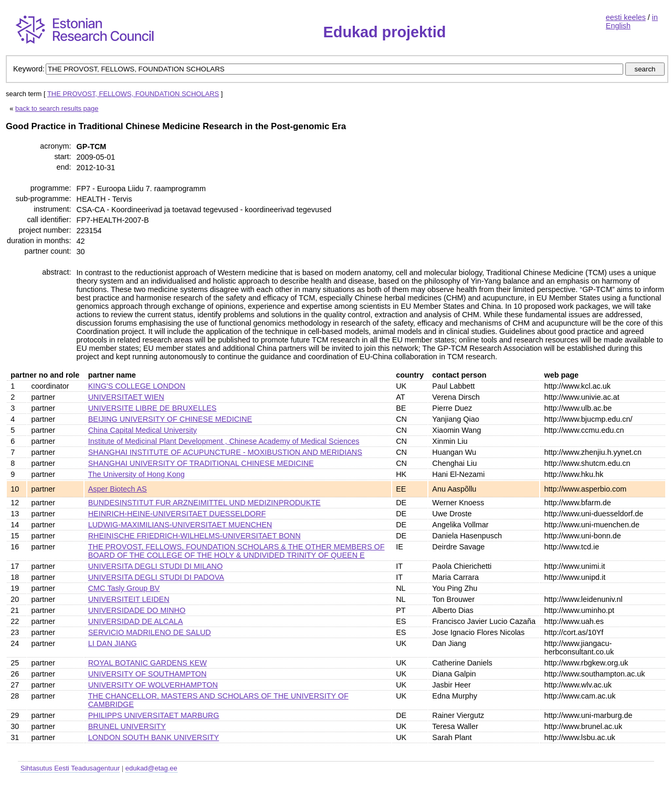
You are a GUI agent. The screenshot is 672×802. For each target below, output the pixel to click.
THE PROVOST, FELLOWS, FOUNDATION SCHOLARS (133, 94)
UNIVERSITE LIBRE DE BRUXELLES (153, 408)
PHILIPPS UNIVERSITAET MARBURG (154, 715)
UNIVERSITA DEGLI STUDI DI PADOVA (156, 577)
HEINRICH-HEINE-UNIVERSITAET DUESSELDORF (177, 514)
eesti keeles (626, 17)
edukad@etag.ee (151, 768)
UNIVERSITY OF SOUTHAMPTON (148, 674)
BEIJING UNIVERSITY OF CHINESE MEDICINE (170, 419)
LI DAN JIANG (113, 643)
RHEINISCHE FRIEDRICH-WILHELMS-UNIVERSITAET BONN (195, 536)
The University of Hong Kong (136, 474)
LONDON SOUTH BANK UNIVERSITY (154, 737)
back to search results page (57, 108)
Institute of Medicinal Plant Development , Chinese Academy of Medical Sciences (224, 441)
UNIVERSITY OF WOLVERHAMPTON (153, 685)
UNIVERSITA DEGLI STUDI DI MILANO (155, 566)
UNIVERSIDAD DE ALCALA (136, 621)
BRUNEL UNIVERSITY (127, 726)
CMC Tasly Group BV (124, 588)
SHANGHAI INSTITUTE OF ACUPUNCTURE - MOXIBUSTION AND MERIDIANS (225, 452)
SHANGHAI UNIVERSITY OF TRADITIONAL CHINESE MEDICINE (201, 463)
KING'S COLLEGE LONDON (137, 386)
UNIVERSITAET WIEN (126, 397)
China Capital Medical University (143, 430)
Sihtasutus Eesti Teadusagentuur (70, 768)
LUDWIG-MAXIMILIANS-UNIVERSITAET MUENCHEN (180, 525)
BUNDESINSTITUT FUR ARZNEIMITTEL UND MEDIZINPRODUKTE (204, 503)
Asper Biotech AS (118, 489)
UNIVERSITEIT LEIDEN (129, 599)
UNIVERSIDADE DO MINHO (137, 610)
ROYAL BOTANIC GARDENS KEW (148, 663)
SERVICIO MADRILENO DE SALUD (150, 632)
